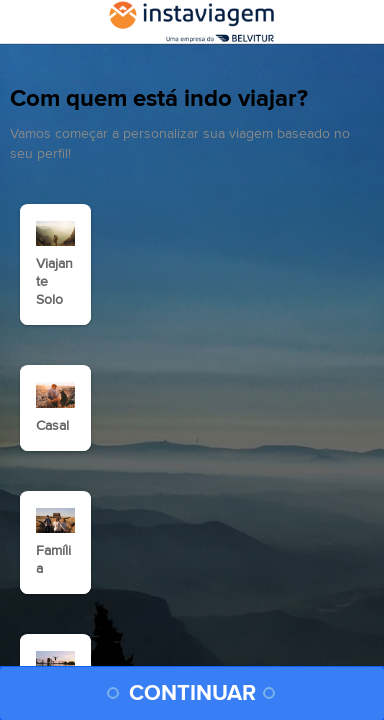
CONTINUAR (190, 694)
